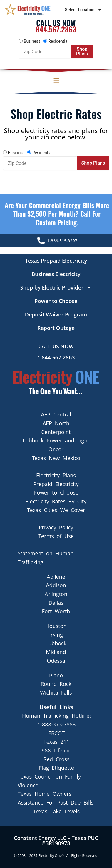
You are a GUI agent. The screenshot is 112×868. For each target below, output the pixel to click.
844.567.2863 (56, 29)
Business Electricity (56, 274)
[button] (56, 80)
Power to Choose (56, 301)
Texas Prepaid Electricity (56, 261)
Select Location (83, 10)
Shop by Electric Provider (56, 287)
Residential (58, 41)
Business (32, 41)
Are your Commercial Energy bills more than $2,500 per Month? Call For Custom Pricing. (57, 214)
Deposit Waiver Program (56, 314)
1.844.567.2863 (56, 357)
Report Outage (56, 328)
